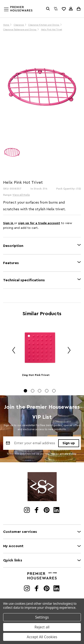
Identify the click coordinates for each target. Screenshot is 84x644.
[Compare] (56, 9)
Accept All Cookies (42, 637)
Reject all (42, 627)
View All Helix (21, 195)
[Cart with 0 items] (78, 9)
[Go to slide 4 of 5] (47, 391)
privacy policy (68, 454)
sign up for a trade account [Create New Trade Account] (39, 223)
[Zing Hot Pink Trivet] (40, 348)
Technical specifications (24, 280)
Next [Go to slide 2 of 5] (67, 351)
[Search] (48, 9)
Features (11, 263)
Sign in (9, 223)
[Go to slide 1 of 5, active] (25, 391)
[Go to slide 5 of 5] (54, 391)
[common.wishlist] (64, 9)
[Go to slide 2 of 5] (33, 391)
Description (13, 246)
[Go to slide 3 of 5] (40, 391)
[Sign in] (71, 9)
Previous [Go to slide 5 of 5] (12, 351)
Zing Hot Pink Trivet (36, 375)
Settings (42, 617)
